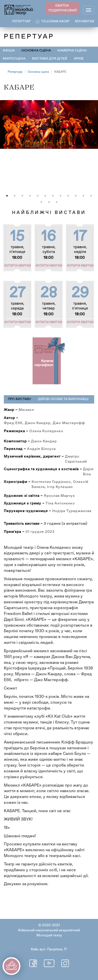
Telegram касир (55, 22)
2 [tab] (15, 196)
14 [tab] (49, 202)
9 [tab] (68, 196)
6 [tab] (45, 196)
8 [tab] (61, 196)
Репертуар (15, 72)
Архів (79, 59)
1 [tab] (7, 196)
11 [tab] (83, 196)
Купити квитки (18, 266)
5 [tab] (38, 196)
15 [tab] (57, 202)
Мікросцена (14, 59)
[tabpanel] (49, 149)
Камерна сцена (72, 51)
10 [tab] (76, 196)
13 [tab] (41, 202)
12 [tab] (91, 196)
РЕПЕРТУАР (21, 22)
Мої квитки (85, 22)
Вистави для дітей (50, 59)
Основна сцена (36, 51)
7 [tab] (53, 196)
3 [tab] (22, 196)
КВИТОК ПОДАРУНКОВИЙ (63, 8)
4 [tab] (30, 196)
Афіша (9, 51)
